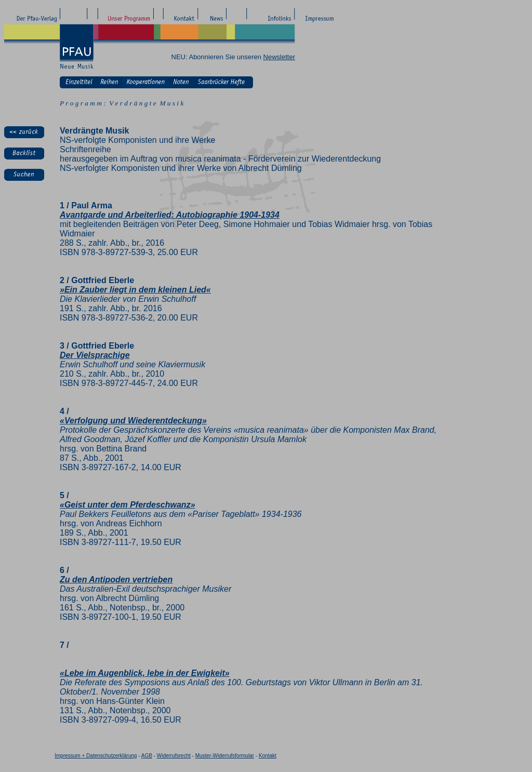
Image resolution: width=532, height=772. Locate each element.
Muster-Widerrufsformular (225, 756)
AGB (147, 756)
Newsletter (279, 57)
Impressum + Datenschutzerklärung (96, 756)
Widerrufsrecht (174, 756)
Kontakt (268, 756)
